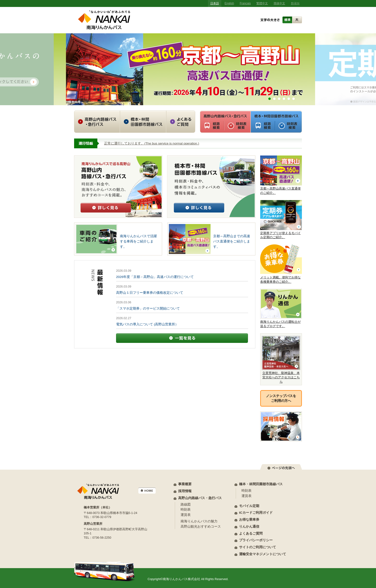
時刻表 (186, 510)
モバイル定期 (249, 506)
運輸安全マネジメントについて (263, 554)
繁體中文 (262, 3)
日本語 (215, 3)
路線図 (186, 504)
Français (245, 3)
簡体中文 (279, 3)
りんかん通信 (249, 527)
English (229, 3)
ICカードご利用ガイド (256, 513)
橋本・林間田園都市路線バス (261, 484)
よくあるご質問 (251, 533)
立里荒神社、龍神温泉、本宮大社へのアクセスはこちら (281, 360)
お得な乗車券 (249, 520)
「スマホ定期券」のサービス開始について (148, 308)
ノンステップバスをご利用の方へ (281, 398)
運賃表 (186, 515)
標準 (287, 20)
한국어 (295, 3)
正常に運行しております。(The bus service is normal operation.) (152, 143)
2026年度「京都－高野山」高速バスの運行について (155, 277)
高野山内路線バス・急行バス (200, 498)
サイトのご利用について (258, 547)
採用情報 (185, 491)
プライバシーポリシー (256, 540)
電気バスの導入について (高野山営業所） (147, 324)
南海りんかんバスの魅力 (199, 521)
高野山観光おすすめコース (201, 527)
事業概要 (185, 484)
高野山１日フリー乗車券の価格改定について (150, 293)
